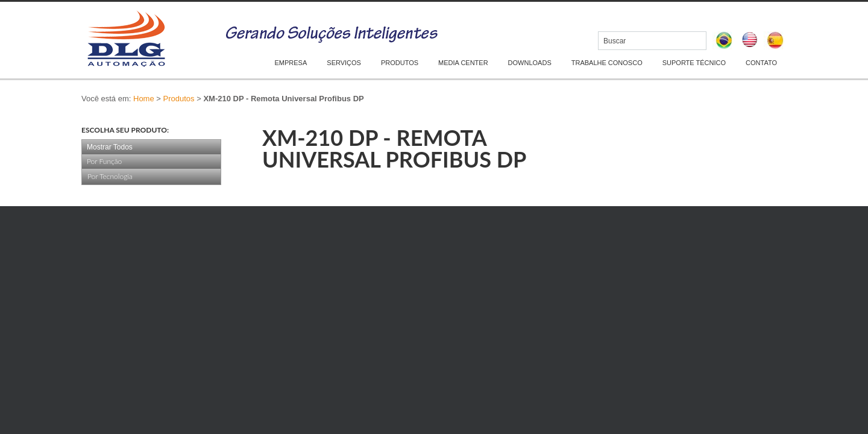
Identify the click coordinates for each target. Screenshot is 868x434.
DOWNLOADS (530, 63)
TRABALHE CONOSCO (607, 63)
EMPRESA (291, 63)
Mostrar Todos (110, 147)
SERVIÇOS (344, 63)
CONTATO (761, 63)
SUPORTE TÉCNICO (694, 63)
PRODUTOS (400, 63)
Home (144, 99)
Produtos (179, 99)
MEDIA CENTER (463, 63)
